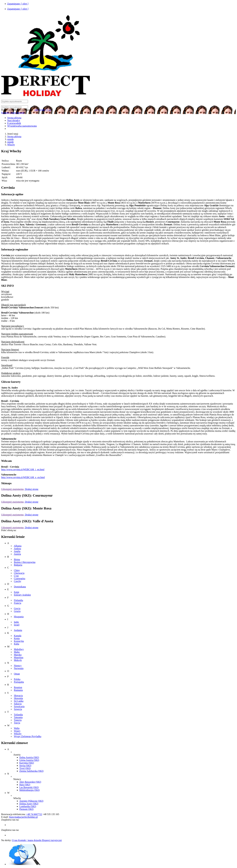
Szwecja (18, 709)
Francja (18, 603)
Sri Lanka (19, 701)
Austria (17, 554)
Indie (16, 622)
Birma (17, 559)
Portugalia (19, 682)
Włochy (11, 145)
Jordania (18, 630)
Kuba (17, 644)
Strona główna (14, 136)
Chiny (17, 570)
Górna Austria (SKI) (29, 760)
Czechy (18, 581)
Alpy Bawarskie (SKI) (30, 782)
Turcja (17, 723)
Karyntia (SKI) (27, 763)
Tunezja (18, 720)
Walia (17, 728)
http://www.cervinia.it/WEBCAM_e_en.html (23, 477)
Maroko (18, 655)
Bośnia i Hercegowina (25, 562)
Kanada (18, 636)
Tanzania (18, 717)
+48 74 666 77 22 (43, 110)
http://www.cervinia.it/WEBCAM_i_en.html (23, 469)
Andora (17, 549)
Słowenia (18, 698)
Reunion (18, 687)
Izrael (17, 625)
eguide (11, 139)
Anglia (17, 551)
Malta (17, 652)
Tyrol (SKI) (25, 768)
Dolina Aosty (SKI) (29, 804)
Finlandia (18, 600)
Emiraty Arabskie (22, 595)
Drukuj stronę (31, 489)
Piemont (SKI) (26, 809)
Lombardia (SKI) (28, 806)
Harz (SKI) (25, 785)
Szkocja (18, 704)
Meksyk (18, 660)
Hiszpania (19, 617)
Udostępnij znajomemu (12, 489)
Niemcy (18, 666)
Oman (17, 674)
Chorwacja (19, 573)
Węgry (17, 731)
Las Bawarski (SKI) (29, 787)
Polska (17, 679)
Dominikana (20, 587)
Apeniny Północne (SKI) (31, 801)
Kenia (17, 638)
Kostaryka (19, 641)
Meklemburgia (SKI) (29, 790)
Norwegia (19, 668)
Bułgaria (18, 565)
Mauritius (19, 657)
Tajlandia (18, 715)
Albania (18, 546)
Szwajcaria (19, 706)
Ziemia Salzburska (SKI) (31, 771)
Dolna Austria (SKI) (29, 757)
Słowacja (18, 696)
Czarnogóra (20, 578)
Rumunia (18, 690)
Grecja (17, 608)
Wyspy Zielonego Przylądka (28, 736)
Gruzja (17, 611)
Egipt (17, 592)
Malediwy (19, 649)
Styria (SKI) (25, 766)
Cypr (16, 576)
